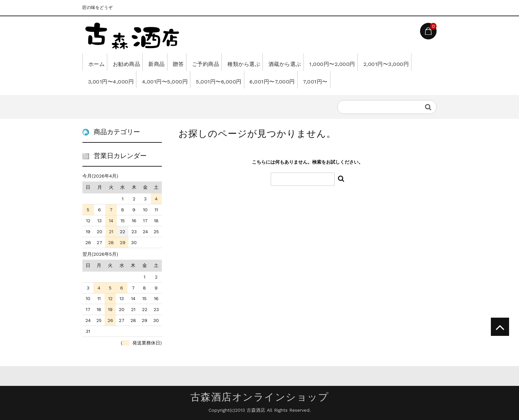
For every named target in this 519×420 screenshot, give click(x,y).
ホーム (98, 62)
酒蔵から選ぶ (332, 62)
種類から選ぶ (283, 62)
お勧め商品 (136, 62)
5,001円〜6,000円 (298, 79)
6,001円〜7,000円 (359, 79)
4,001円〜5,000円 (236, 79)
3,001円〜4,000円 (174, 79)
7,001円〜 (410, 79)
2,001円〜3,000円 (113, 79)
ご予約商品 (237, 62)
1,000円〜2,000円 (388, 62)
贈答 (202, 62)
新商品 (174, 62)
